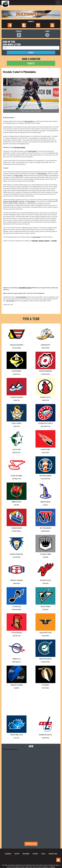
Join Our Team (10, 301)
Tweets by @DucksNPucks (10, 749)
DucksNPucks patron (25, 288)
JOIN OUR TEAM (53, 854)
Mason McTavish (13, 202)
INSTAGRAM (26, 854)
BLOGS (43, 854)
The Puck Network (21, 297)
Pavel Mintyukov (42, 174)
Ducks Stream (37, 237)
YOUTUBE (35, 854)
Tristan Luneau (19, 175)
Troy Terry (21, 202)
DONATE (31, 63)
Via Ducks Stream (20, 147)
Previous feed (31, 844)
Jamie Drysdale (29, 121)
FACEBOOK (8, 854)
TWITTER (17, 854)
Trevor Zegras (31, 202)
